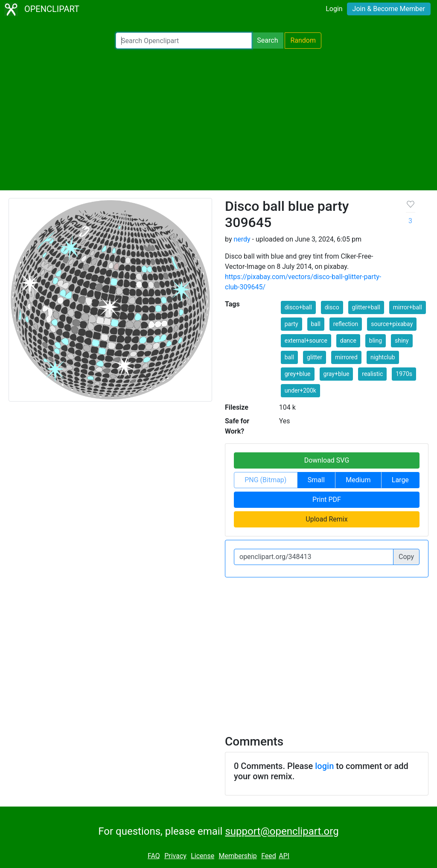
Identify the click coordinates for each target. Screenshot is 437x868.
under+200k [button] (300, 390)
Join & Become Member (389, 9)
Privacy (175, 856)
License (202, 856)
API (284, 856)
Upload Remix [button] (326, 519)
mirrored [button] (346, 357)
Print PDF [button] (327, 500)
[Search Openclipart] (184, 41)
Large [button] (400, 480)
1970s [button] (404, 374)
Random (303, 40)
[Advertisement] (218, 119)
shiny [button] (402, 341)
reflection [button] (346, 324)
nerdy (242, 239)
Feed (269, 856)
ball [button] (316, 324)
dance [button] (348, 341)
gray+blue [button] (336, 374)
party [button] (291, 324)
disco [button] (332, 307)
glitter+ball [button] (366, 307)
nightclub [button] (383, 357)
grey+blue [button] (298, 374)
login (324, 766)
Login (334, 9)
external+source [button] (306, 341)
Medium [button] (358, 480)
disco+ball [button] (298, 307)
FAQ (154, 856)
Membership (237, 856)
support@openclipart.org (282, 831)
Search (267, 40)
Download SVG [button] (327, 460)
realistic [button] (372, 374)
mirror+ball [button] (408, 307)
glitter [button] (315, 357)
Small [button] (316, 480)
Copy (406, 557)
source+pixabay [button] (392, 324)
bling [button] (376, 341)
